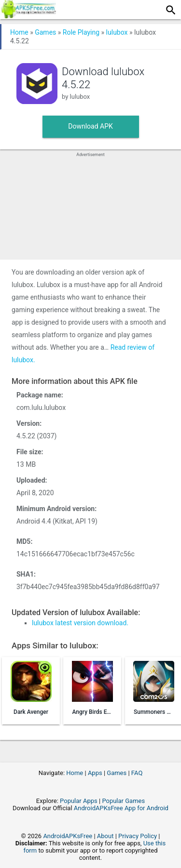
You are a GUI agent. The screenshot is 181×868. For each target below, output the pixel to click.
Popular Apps (79, 801)
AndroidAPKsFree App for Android (121, 808)
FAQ (137, 773)
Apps (95, 773)
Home (19, 32)
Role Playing (81, 32)
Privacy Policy (138, 836)
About (105, 836)
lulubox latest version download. (80, 623)
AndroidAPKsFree (68, 836)
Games (45, 32)
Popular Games (123, 801)
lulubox (117, 32)
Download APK (90, 126)
